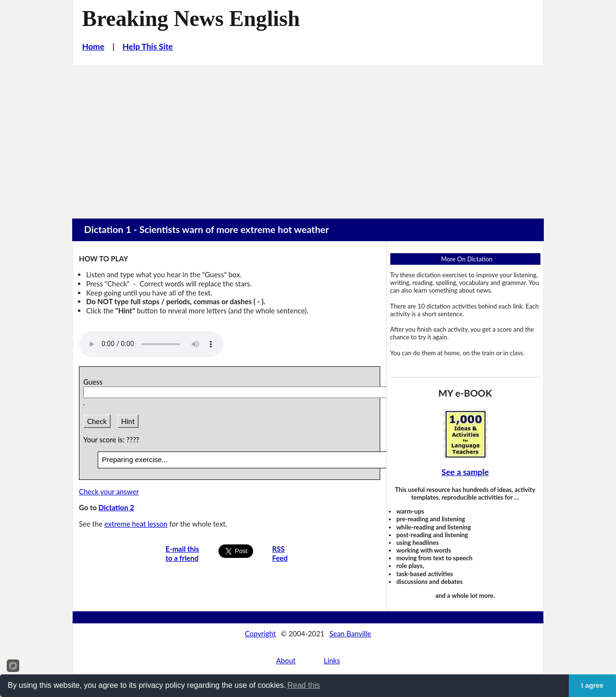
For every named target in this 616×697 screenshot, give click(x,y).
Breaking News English (191, 19)
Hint (128, 421)
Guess (95, 382)
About (286, 660)
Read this (304, 685)
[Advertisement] (308, 137)
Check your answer (109, 491)
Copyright (260, 633)
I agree (592, 685)
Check (97, 421)
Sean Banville (351, 633)
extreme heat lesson (136, 524)
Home (93, 46)
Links (332, 660)
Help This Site (148, 46)
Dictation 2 (116, 507)
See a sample (465, 472)
